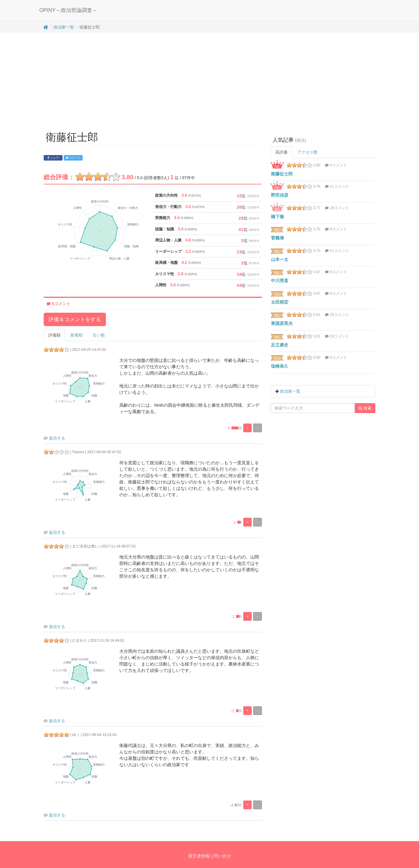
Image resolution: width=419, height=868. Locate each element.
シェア (53, 158)
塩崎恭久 (280, 366)
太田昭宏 (280, 302)
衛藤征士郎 (282, 174)
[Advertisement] (210, 79)
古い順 (99, 335)
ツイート (73, 158)
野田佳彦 (280, 195)
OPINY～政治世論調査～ (68, 10)
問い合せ (222, 856)
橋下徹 (277, 217)
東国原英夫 (282, 323)
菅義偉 (277, 238)
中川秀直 (280, 281)
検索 (365, 408)
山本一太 (280, 259)
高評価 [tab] (281, 152)
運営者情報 (199, 856)
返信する (57, 438)
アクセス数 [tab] (308, 152)
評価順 (54, 335)
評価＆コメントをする (75, 319)
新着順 (77, 335)
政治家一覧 (64, 27)
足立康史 (280, 345)
